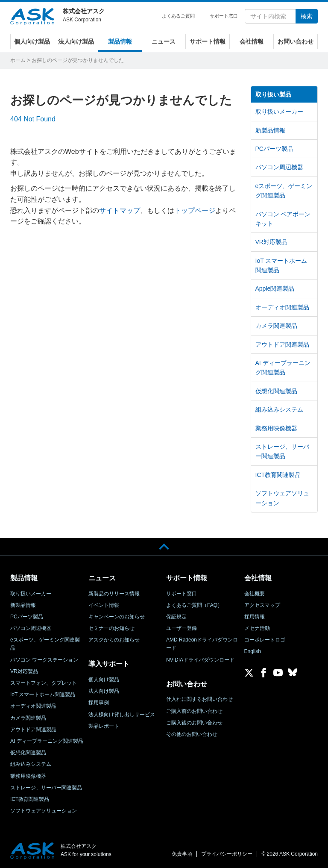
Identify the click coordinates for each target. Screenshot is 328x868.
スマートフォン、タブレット (44, 683)
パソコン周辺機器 (279, 167)
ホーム (18, 60)
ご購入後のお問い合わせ (194, 723)
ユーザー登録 (182, 628)
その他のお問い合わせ (192, 734)
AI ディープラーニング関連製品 (283, 368)
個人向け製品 (32, 41)
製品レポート (104, 726)
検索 (307, 16)
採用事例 (99, 703)
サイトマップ (120, 210)
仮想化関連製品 (276, 391)
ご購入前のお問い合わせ (194, 711)
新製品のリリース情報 (114, 594)
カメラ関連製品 (276, 326)
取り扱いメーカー (279, 112)
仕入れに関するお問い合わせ (199, 699)
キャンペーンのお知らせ (117, 617)
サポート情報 (208, 41)
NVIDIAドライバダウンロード (200, 660)
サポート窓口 (224, 16)
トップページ (195, 210)
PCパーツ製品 (274, 149)
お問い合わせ (296, 41)
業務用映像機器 (276, 428)
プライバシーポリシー (227, 854)
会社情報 (252, 41)
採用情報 (255, 617)
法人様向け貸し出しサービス (122, 715)
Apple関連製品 (275, 288)
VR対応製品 (271, 242)
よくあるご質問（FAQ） (194, 605)
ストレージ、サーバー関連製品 (282, 451)
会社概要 (255, 594)
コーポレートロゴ (265, 640)
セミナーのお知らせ (111, 628)
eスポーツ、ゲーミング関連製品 (284, 191)
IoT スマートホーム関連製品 (281, 265)
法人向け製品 (76, 41)
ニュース (164, 41)
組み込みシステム (279, 409)
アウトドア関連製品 (282, 344)
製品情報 (120, 41)
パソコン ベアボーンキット (283, 219)
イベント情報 (104, 605)
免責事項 (182, 854)
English (253, 651)
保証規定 (176, 617)
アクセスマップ (262, 605)
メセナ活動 (257, 628)
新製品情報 (270, 130)
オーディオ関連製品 (282, 307)
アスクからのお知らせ (114, 640)
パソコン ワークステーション (44, 660)
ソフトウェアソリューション (282, 498)
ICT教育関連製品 (278, 475)
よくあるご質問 (178, 16)
